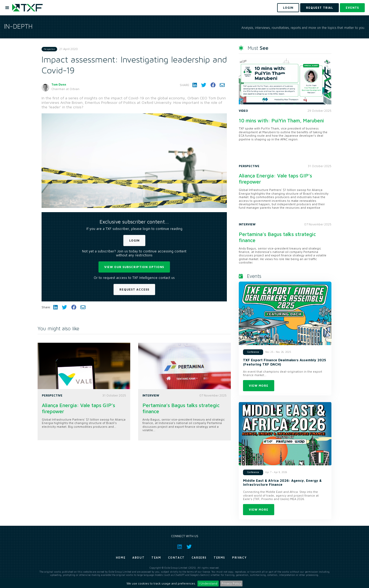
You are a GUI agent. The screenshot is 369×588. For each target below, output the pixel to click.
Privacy (239, 558)
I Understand (208, 583)
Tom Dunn (59, 84)
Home (121, 558)
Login (134, 240)
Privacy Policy (231, 583)
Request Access (134, 289)
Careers (199, 558)
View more (259, 386)
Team (156, 558)
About (138, 558)
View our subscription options (134, 267)
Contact (176, 558)
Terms (219, 558)
